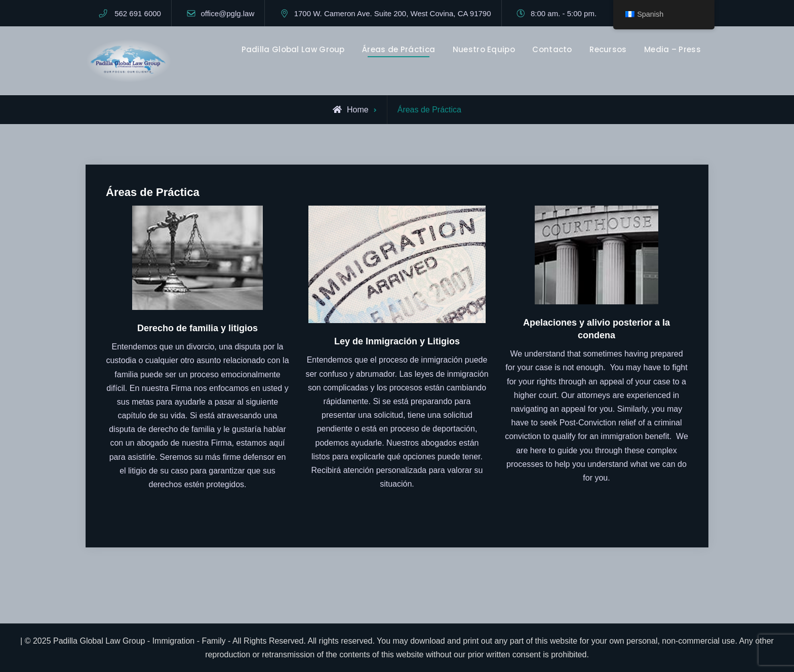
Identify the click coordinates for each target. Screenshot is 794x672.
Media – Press (672, 49)
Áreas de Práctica (399, 49)
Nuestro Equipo (484, 49)
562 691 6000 (138, 13)
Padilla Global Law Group (293, 49)
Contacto (552, 49)
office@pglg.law (227, 13)
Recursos (608, 49)
